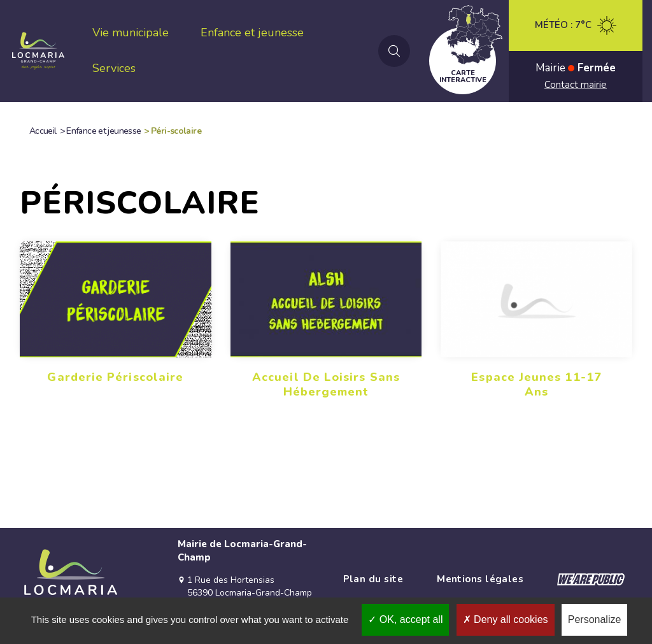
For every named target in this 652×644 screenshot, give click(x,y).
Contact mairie (576, 85)
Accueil (43, 131)
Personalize (595, 619)
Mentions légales (480, 579)
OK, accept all (405, 619)
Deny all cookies (506, 619)
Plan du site (373, 579)
